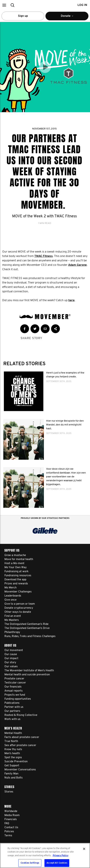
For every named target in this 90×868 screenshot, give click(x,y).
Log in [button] (82, 5)
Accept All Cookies (57, 863)
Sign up (23, 16)
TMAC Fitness (44, 256)
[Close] (84, 849)
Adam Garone (77, 265)
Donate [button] (67, 17)
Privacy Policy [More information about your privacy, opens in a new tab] (61, 856)
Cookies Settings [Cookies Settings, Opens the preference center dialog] (30, 863)
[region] (45, 855)
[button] (4, 5)
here (71, 300)
